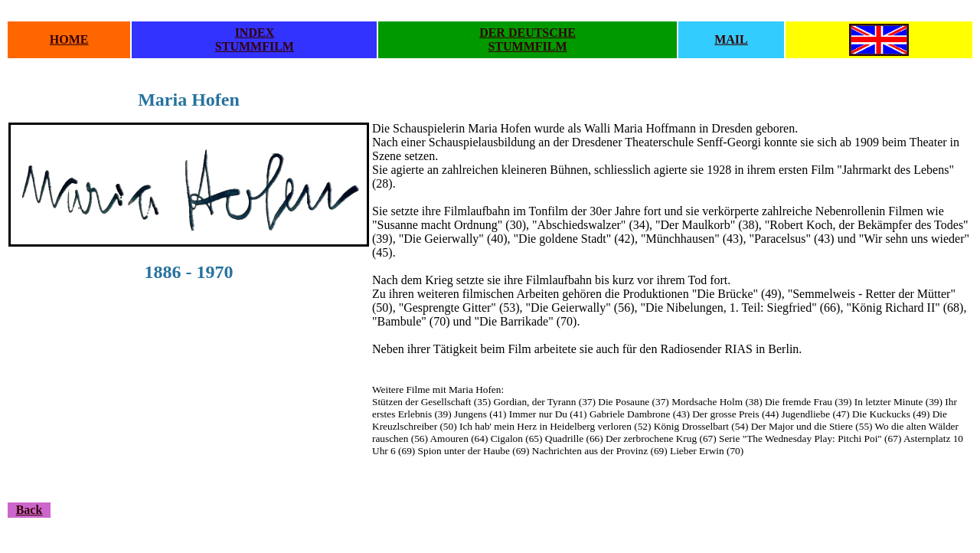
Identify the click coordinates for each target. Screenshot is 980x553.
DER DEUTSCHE (528, 33)
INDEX (255, 33)
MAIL (731, 39)
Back (29, 510)
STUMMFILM (255, 46)
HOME (69, 39)
